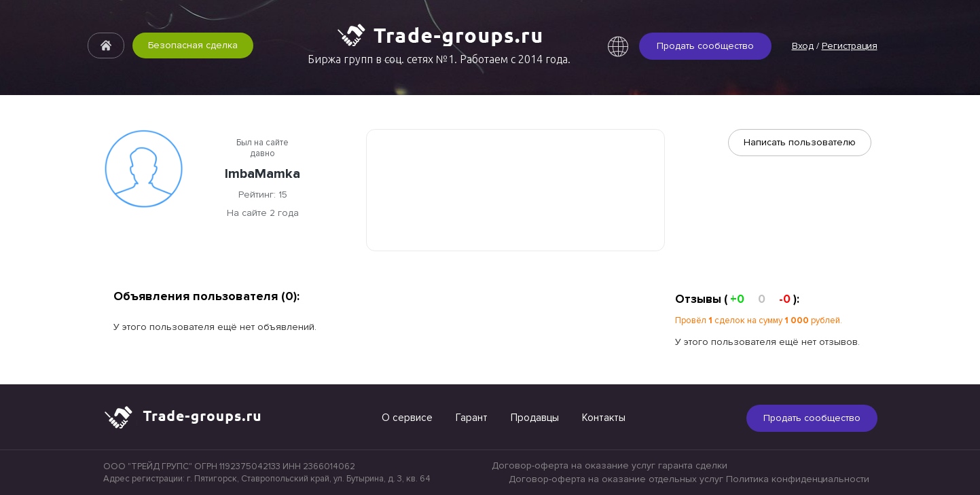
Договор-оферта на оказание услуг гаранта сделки (610, 465)
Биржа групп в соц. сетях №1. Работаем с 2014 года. (439, 59)
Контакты (604, 418)
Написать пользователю (800, 142)
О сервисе (407, 418)
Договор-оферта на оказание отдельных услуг (616, 479)
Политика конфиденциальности (798, 479)
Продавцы (535, 418)
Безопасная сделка (193, 45)
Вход (803, 46)
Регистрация (850, 46)
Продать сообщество (705, 46)
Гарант (472, 418)
